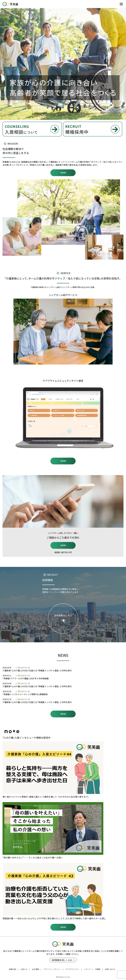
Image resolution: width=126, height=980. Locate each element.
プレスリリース (24, 668)
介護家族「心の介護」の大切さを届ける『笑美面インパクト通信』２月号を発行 (37, 702)
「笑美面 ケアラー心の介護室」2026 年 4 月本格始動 (26, 678)
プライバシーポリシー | (53, 969)
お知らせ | (25, 969)
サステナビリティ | (74, 969)
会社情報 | (37, 969)
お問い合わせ (110, 969)
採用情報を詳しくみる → (63, 960)
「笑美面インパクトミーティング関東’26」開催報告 (25, 694)
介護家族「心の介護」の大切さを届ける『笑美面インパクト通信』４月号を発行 (37, 670)
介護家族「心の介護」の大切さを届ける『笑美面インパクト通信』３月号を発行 (37, 686)
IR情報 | (99, 969)
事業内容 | (14, 969)
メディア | (88, 969)
